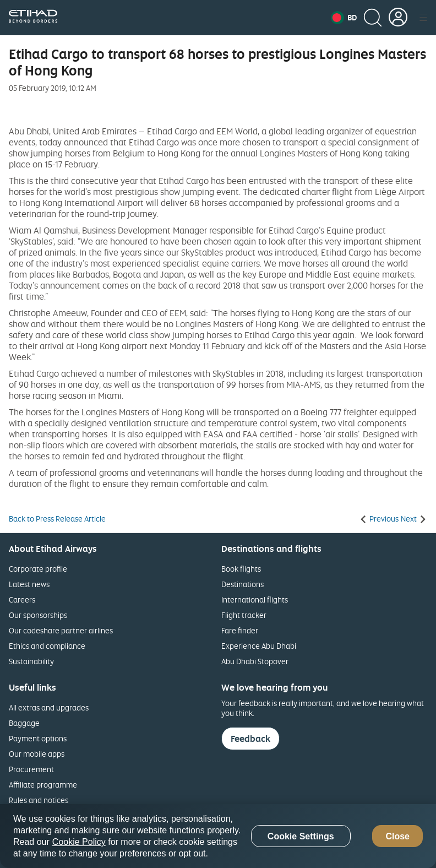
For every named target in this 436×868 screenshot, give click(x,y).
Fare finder (240, 630)
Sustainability (31, 661)
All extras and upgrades (49, 707)
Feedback (250, 739)
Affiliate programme (43, 785)
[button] (344, 18)
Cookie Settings (301, 836)
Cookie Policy (79, 842)
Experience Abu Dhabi (259, 646)
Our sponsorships (38, 615)
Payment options (38, 738)
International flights (255, 600)
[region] (218, 836)
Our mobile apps (37, 754)
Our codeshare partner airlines (61, 630)
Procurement (31, 769)
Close (397, 836)
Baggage (24, 723)
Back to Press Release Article (57, 519)
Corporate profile (38, 569)
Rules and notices (39, 800)
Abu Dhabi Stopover (255, 661)
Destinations (242, 584)
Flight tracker (244, 615)
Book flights (241, 569)
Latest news (29, 584)
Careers (22, 600)
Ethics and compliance (47, 646)
